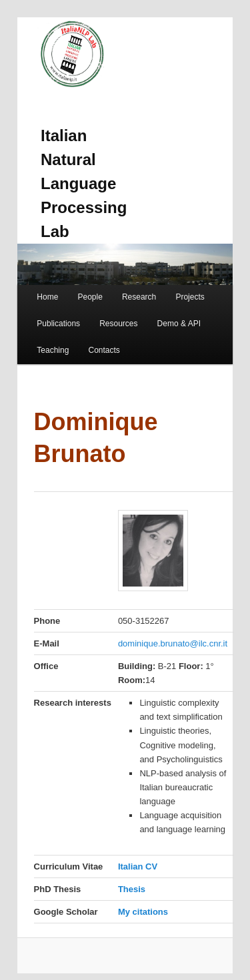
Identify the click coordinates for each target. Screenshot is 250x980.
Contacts (104, 350)
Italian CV (138, 866)
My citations (143, 912)
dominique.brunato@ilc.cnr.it (173, 643)
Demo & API (179, 324)
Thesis (132, 889)
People (90, 297)
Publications (58, 324)
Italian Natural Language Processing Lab (84, 183)
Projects (190, 297)
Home (47, 297)
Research (139, 297)
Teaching (53, 350)
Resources (118, 324)
